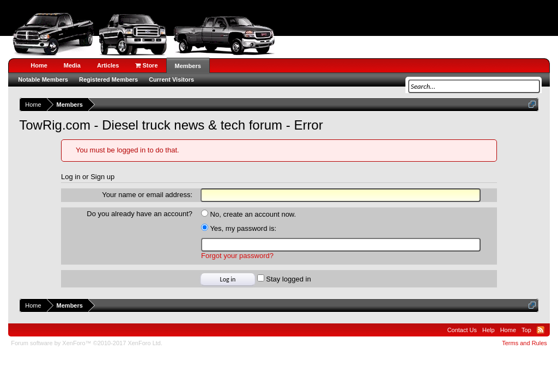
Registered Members (108, 79)
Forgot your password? (237, 256)
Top (526, 330)
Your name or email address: (147, 195)
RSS (541, 330)
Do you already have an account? (139, 214)
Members (188, 66)
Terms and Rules (524, 343)
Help (489, 330)
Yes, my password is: (239, 228)
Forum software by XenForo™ (87, 343)
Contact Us (462, 330)
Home (39, 65)
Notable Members (43, 79)
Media (72, 65)
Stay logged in (284, 279)
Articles (108, 65)
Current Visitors (171, 79)
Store (146, 65)
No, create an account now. (248, 214)
